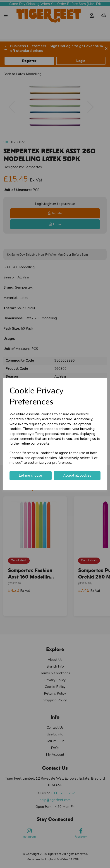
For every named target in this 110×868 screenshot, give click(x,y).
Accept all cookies (77, 475)
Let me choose (30, 475)
